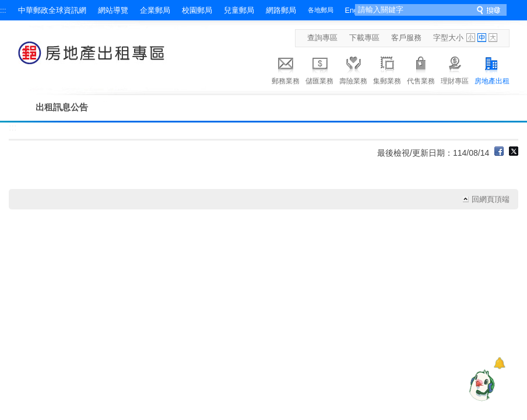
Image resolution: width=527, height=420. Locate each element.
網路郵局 (281, 10)
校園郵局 (197, 10)
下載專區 (364, 38)
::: (3, 10)
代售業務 (421, 69)
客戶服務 (406, 38)
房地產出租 (492, 69)
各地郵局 (321, 10)
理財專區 (455, 69)
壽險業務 (353, 69)
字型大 (493, 38)
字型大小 (448, 38)
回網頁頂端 (491, 199)
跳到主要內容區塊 (6, 6)
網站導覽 (113, 10)
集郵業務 (387, 69)
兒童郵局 (239, 10)
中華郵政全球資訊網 (52, 10)
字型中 (482, 38)
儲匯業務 (319, 69)
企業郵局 (155, 10)
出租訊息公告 (62, 107)
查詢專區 (322, 38)
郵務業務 (286, 69)
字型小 (471, 38)
